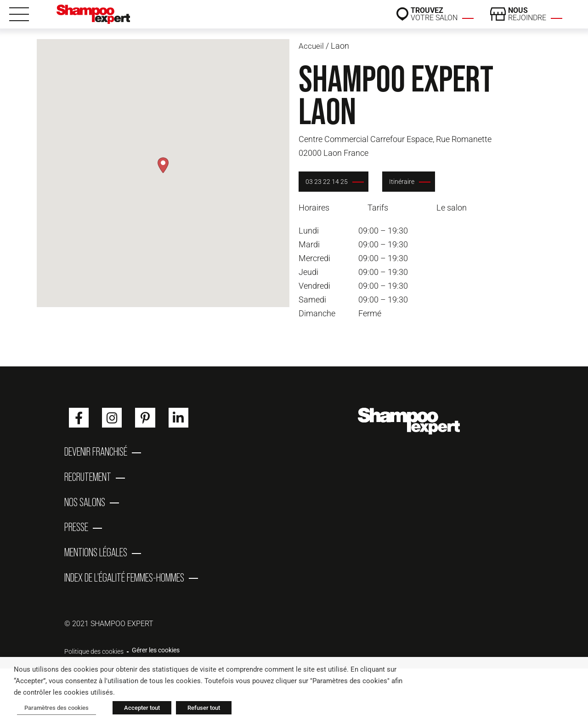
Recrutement (88, 480)
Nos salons (85, 508)
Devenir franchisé (96, 452)
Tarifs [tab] (378, 207)
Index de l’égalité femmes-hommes (124, 590)
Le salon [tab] (452, 207)
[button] (163, 165)
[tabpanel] (425, 272)
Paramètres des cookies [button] (53, 709)
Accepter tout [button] (136, 709)
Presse (76, 535)
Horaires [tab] (314, 207)
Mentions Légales (96, 563)
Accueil (311, 46)
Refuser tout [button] (198, 709)
